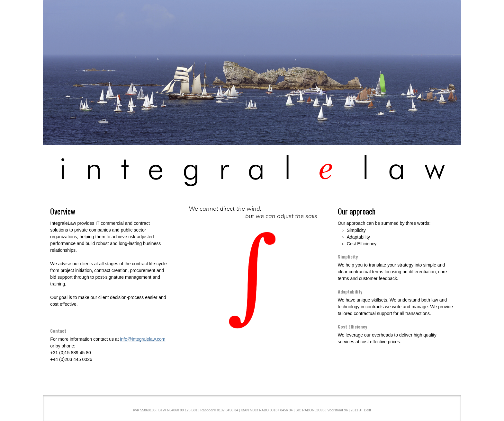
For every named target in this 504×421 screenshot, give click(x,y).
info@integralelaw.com (143, 339)
